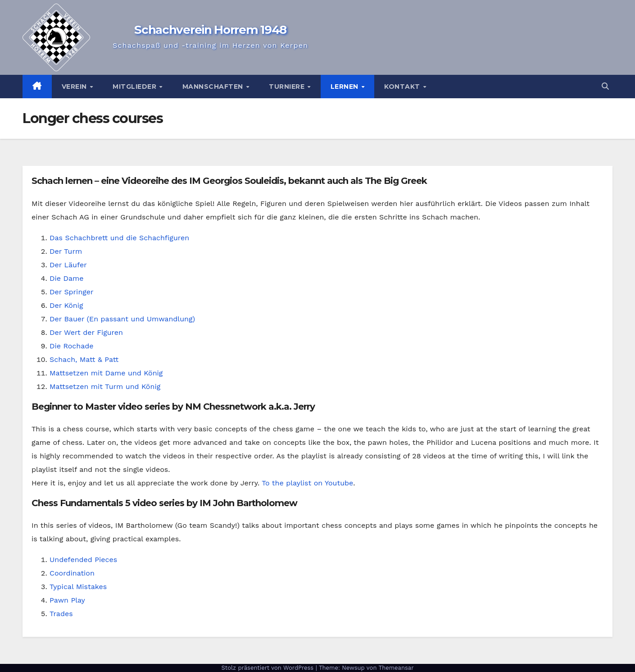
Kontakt (403, 87)
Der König (66, 305)
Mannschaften (214, 87)
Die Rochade (72, 346)
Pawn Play (67, 600)
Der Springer (72, 292)
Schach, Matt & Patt (84, 359)
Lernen (346, 87)
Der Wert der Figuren (86, 332)
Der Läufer (68, 265)
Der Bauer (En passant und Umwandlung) (122, 319)
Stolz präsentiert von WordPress (268, 668)
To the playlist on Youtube (307, 483)
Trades (61, 614)
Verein (75, 87)
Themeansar (396, 668)
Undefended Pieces (83, 560)
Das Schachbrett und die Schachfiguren (119, 238)
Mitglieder (136, 87)
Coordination (72, 573)
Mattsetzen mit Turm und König (105, 386)
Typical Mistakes (78, 587)
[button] (605, 86)
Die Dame (66, 278)
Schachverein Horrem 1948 (210, 30)
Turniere (288, 87)
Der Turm (66, 251)
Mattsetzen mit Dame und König (106, 373)
